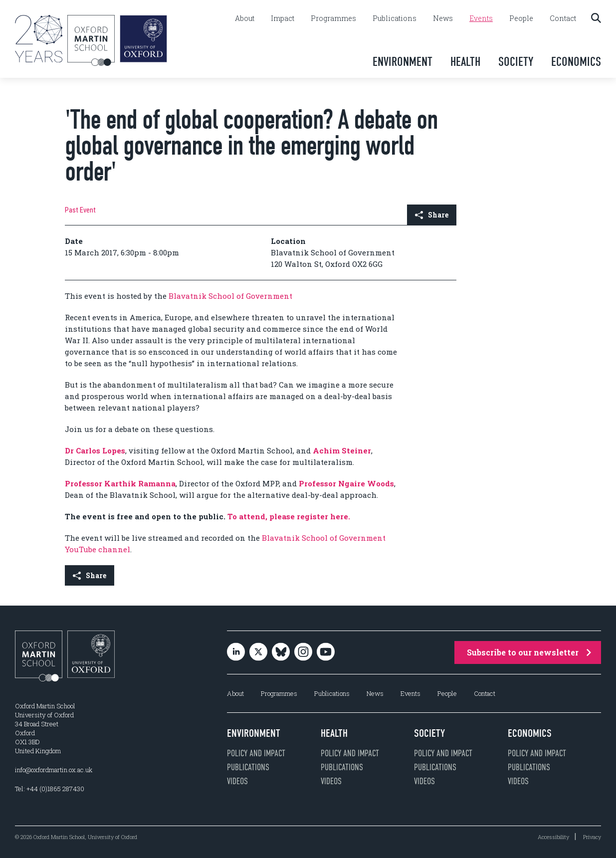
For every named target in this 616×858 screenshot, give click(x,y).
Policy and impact (256, 753)
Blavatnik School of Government (230, 296)
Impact (283, 18)
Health (465, 62)
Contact (563, 18)
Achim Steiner (342, 450)
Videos (237, 781)
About (245, 18)
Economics (576, 62)
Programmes (333, 18)
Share (432, 215)
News (443, 18)
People (521, 18)
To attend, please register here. (289, 516)
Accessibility (553, 837)
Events (481, 18)
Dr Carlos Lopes (95, 450)
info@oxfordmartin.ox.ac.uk (54, 770)
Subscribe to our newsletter (529, 652)
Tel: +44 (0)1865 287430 (50, 789)
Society (516, 62)
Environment (403, 62)
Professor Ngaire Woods (346, 483)
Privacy (592, 837)
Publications (395, 18)
